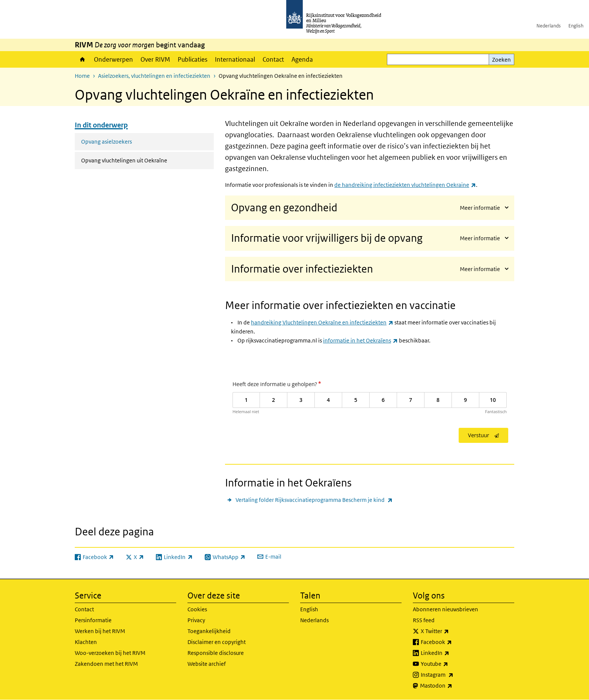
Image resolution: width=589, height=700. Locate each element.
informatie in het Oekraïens (360, 340)
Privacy (196, 620)
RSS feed (424, 620)
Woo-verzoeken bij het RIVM (110, 653)
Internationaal (235, 59)
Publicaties (193, 59)
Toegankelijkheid (209, 631)
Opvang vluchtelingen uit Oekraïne (144, 160)
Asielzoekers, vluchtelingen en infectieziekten (154, 76)
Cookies (197, 609)
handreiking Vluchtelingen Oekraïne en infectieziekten (322, 322)
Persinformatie (93, 620)
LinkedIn (452, 653)
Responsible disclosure (216, 653)
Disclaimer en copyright (217, 642)
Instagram (454, 675)
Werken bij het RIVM (100, 631)
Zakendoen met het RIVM (106, 664)
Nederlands (549, 26)
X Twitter (451, 631)
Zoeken (501, 60)
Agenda (302, 59)
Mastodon (453, 686)
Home (82, 59)
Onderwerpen (113, 59)
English (576, 26)
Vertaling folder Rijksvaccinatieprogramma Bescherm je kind (314, 500)
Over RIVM (155, 59)
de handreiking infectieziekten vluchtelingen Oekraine (405, 185)
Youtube (451, 664)
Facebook (453, 642)
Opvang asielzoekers (106, 142)
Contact (273, 59)
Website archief (207, 664)
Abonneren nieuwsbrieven (446, 609)
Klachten (86, 642)
